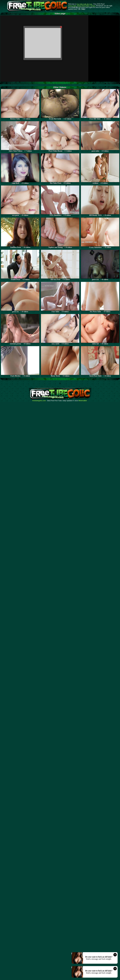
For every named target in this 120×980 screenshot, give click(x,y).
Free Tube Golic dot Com (84, 4)
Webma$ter (83, 401)
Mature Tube (72, 6)
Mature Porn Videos (83, 6)
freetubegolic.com (39, 401)
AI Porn (93, 6)
